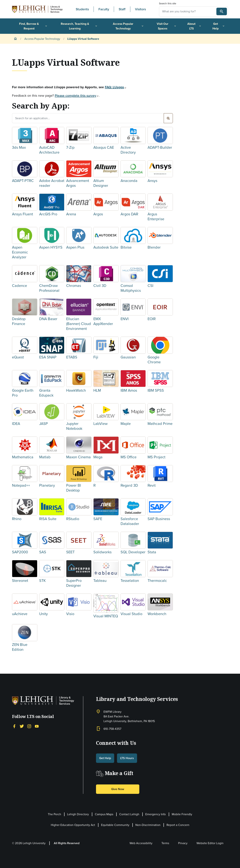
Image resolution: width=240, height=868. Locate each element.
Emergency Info (156, 814)
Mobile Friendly (182, 814)
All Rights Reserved (67, 843)
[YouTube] (37, 726)
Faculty (104, 9)
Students (82, 9)
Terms (165, 843)
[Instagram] (29, 726)
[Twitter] (22, 726)
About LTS (194, 26)
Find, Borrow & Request (33, 26)
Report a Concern (178, 825)
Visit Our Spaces (167, 26)
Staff (122, 9)
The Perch (54, 814)
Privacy (183, 843)
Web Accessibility (141, 843)
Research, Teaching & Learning (79, 26)
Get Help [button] (105, 758)
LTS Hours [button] (127, 758)
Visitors (140, 9)
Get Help (219, 26)
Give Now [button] (118, 789)
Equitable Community (115, 825)
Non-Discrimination (148, 825)
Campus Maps (104, 814)
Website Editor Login (210, 843)
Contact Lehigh (129, 814)
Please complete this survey (77, 96)
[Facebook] (14, 726)
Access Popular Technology (128, 26)
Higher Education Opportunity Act (73, 825)
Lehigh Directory (78, 814)
